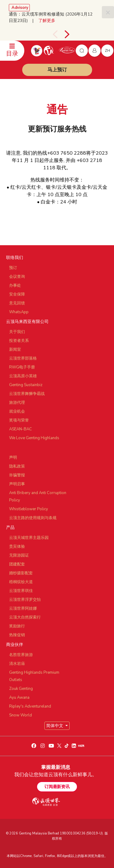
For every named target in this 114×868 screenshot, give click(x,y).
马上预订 (57, 70)
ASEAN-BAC (21, 429)
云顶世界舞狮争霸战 (27, 394)
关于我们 (17, 332)
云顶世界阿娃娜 (23, 608)
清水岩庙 (17, 664)
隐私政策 (17, 466)
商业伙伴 (15, 645)
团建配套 (17, 564)
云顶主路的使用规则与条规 (33, 518)
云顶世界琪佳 (21, 591)
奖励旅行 (17, 626)
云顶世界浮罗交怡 (25, 600)
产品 (10, 527)
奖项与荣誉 (19, 420)
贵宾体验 (17, 547)
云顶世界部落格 (23, 358)
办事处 (15, 285)
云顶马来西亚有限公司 (27, 322)
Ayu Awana (19, 698)
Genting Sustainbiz (26, 385)
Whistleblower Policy (29, 509)
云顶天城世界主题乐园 (29, 538)
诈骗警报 (17, 475)
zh (107, 51)
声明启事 (17, 484)
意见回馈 (17, 303)
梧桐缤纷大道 (21, 582)
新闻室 (15, 350)
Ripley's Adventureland (30, 706)
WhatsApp (19, 312)
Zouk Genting (21, 689)
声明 (13, 457)
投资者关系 (19, 341)
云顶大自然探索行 (25, 617)
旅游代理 (17, 403)
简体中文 (55, 726)
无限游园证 (19, 555)
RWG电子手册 (22, 367)
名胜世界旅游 (21, 655)
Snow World (21, 715)
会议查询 (17, 277)
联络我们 (15, 258)
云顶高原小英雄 (23, 376)
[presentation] (55, 34)
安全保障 (17, 294)
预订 (13, 268)
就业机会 (17, 411)
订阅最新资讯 (57, 787)
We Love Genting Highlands (34, 438)
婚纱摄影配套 (21, 573)
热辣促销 (17, 635)
